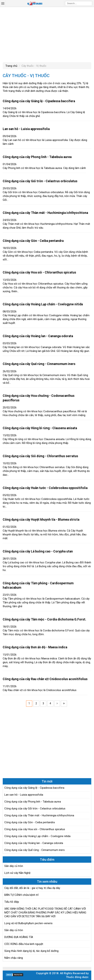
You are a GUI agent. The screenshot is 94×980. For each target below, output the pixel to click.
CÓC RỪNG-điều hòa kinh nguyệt (24, 944)
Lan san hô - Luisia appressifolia (26, 129)
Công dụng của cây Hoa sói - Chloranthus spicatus (39, 272)
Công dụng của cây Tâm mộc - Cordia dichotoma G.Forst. (44, 619)
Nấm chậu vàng (14, 958)
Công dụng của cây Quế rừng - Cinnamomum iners (39, 364)
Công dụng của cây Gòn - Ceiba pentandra (33, 241)
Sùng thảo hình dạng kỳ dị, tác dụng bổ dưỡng (31, 951)
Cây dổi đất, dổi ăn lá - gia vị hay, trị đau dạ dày (32, 888)
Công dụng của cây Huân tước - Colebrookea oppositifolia (45, 488)
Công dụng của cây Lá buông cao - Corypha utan (38, 551)
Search (89, 3)
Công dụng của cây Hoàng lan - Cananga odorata (38, 336)
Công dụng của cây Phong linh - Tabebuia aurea (37, 157)
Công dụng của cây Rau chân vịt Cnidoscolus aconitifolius (45, 679)
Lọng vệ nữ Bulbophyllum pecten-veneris (28, 923)
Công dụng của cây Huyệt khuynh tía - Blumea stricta (41, 520)
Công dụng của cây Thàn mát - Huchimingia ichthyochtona (45, 213)
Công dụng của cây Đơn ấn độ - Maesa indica (35, 647)
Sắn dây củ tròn (14, 866)
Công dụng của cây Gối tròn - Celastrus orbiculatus (40, 181)
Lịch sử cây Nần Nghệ (17, 873)
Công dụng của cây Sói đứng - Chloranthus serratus (40, 456)
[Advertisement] (47, 34)
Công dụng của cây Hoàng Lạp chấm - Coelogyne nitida (43, 304)
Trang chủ (11, 66)
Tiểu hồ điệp (12, 902)
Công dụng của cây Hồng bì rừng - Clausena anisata (40, 428)
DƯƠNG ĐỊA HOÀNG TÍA (19, 937)
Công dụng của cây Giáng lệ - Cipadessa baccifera (39, 101)
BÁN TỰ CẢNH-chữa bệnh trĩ (21, 895)
